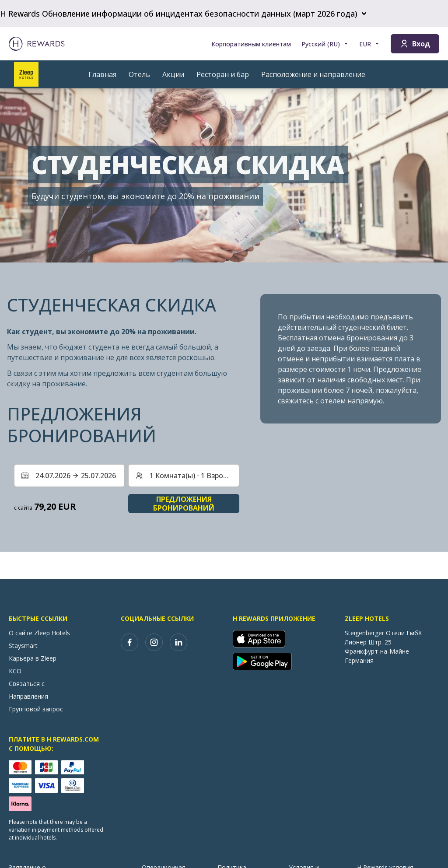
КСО (15, 671)
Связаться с (27, 684)
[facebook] (129, 642)
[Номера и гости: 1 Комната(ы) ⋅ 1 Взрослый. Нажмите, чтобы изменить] (184, 476)
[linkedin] (178, 642)
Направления (28, 696)
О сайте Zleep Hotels (39, 633)
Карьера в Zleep (33, 658)
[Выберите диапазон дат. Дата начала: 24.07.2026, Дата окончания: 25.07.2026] (69, 476)
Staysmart (23, 646)
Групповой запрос (36, 709)
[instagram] (154, 642)
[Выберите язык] (325, 44)
